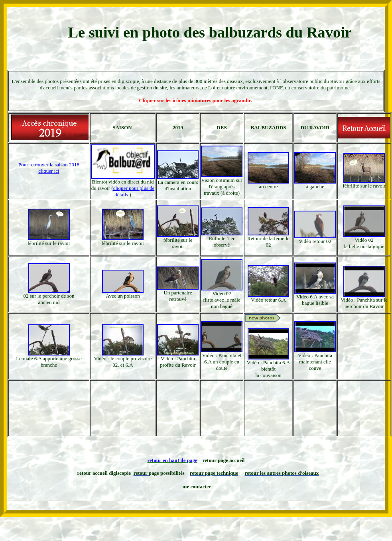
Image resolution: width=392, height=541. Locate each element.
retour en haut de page (172, 460)
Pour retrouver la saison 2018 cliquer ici (49, 168)
